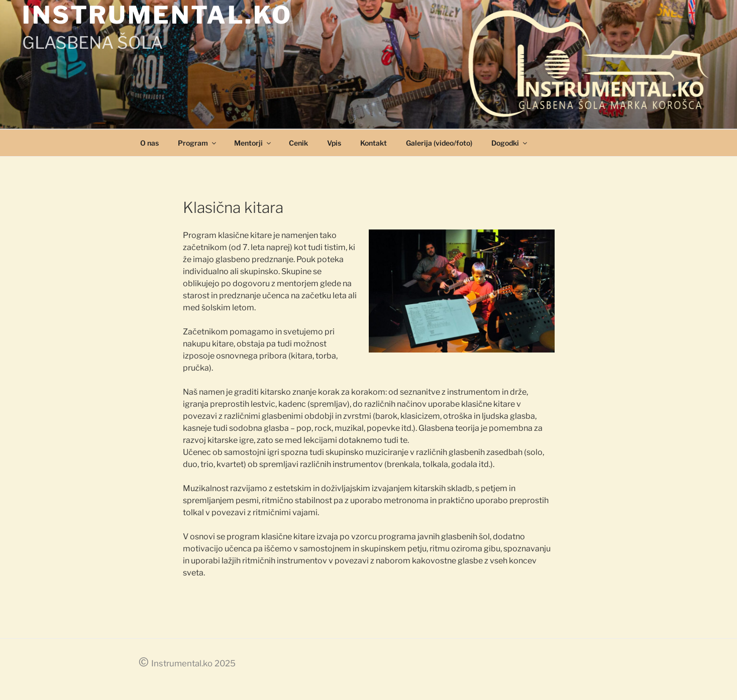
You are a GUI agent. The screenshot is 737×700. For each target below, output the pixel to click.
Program (198, 143)
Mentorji (253, 143)
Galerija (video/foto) (439, 143)
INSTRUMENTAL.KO (157, 15)
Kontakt (374, 143)
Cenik (298, 143)
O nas (149, 143)
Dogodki (510, 143)
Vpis (334, 143)
